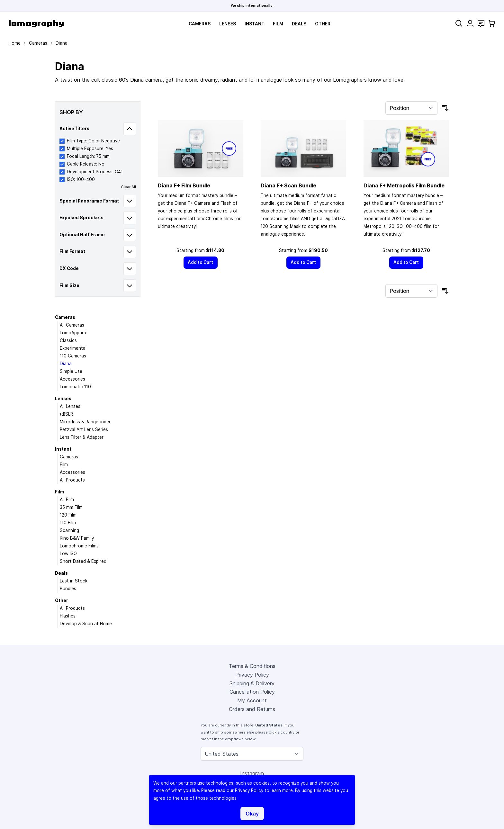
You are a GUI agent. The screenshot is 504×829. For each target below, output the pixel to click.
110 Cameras (73, 356)
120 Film (68, 515)
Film (278, 24)
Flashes (68, 616)
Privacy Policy (252, 675)
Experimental (73, 348)
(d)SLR (66, 414)
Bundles (68, 589)
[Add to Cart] (201, 262)
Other (323, 24)
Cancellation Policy (252, 692)
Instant (255, 24)
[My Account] (470, 23)
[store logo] (36, 23)
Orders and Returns (252, 709)
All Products (72, 480)
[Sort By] (411, 108)
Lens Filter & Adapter (82, 437)
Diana (66, 364)
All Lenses (70, 406)
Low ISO (68, 554)
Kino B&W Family (77, 538)
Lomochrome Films (79, 546)
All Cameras (72, 325)
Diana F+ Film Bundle (184, 185)
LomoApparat (74, 333)
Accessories (72, 379)
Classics (68, 340)
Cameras (200, 24)
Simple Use (71, 371)
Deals (299, 24)
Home (15, 43)
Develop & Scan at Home (86, 624)
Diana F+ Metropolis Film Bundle (404, 185)
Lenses (228, 24)
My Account (252, 700)
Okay (252, 814)
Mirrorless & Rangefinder (85, 422)
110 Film (68, 523)
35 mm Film (71, 507)
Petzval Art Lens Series (84, 429)
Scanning (69, 530)
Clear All (128, 187)
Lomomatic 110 (75, 387)
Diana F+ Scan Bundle (288, 185)
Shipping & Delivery (252, 683)
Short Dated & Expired (83, 561)
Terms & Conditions (252, 666)
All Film (67, 500)
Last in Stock (74, 581)
